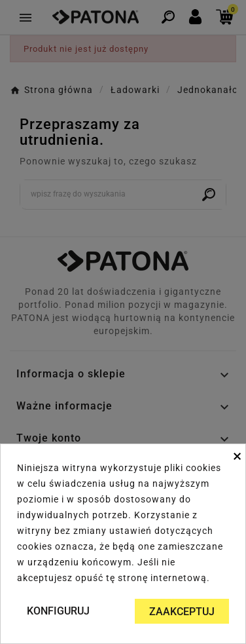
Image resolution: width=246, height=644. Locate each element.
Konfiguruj (58, 611)
